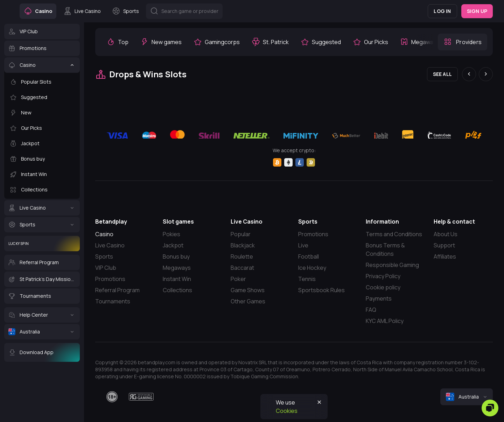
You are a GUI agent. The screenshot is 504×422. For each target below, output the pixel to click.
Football (309, 256)
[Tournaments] (42, 296)
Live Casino (110, 245)
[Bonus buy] (42, 159)
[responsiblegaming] (141, 397)
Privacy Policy (383, 276)
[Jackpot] (42, 143)
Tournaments (113, 301)
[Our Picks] (42, 128)
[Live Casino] (42, 208)
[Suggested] (42, 97)
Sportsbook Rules (321, 290)
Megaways (177, 268)
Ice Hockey (312, 268)
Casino (104, 234)
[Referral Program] (42, 262)
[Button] (184, 11)
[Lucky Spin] (42, 244)
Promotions (110, 279)
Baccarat (242, 268)
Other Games (248, 301)
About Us (446, 234)
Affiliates (445, 256)
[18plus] (112, 397)
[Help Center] (42, 315)
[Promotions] (42, 48)
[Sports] (42, 225)
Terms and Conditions (394, 234)
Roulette (242, 256)
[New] (42, 113)
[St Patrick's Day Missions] (42, 279)
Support (444, 245)
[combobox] (467, 397)
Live (303, 245)
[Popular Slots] (42, 82)
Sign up (477, 11)
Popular (241, 234)
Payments (379, 298)
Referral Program (117, 290)
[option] (118, 42)
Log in (442, 11)
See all (442, 74)
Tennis (307, 279)
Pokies (171, 234)
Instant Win (177, 279)
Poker (238, 279)
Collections (177, 290)
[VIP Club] (42, 31)
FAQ (371, 310)
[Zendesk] (490, 408)
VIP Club (106, 268)
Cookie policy (383, 287)
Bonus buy (176, 256)
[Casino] (42, 65)
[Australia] (42, 332)
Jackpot (173, 245)
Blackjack (243, 245)
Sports (104, 256)
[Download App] (42, 352)
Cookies (287, 411)
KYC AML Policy (385, 321)
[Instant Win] (42, 174)
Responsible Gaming (392, 265)
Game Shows (248, 290)
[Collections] (42, 190)
